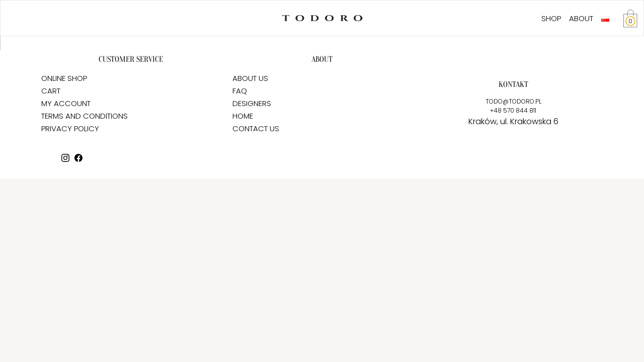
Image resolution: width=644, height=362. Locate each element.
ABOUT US (250, 78)
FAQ (240, 91)
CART (51, 91)
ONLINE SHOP (64, 78)
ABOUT (581, 18)
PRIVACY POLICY (70, 128)
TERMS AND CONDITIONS (85, 116)
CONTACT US (256, 128)
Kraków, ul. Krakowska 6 (513, 121)
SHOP (551, 18)
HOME (243, 116)
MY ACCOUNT (66, 103)
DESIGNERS (252, 103)
